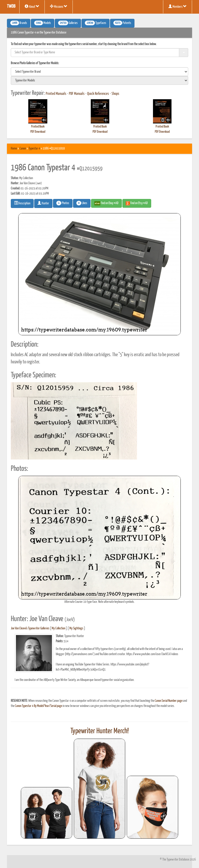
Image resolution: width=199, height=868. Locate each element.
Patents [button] (122, 23)
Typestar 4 (34, 149)
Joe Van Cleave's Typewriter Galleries (30, 628)
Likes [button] (82, 203)
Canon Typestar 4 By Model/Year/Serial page (39, 706)
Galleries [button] (68, 23)
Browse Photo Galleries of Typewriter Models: (35, 63)
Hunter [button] (43, 203)
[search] (99, 72)
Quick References (98, 94)
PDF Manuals (77, 94)
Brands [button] (19, 23)
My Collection (58, 628)
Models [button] (43, 23)
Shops (115, 94)
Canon (23, 149)
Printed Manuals (56, 94)
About (32, 6)
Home (14, 149)
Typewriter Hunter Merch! (100, 731)
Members (178, 6)
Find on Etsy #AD (137, 203)
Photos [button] (63, 203)
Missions (59, 6)
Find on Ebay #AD (106, 203)
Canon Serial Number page (169, 701)
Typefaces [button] (96, 23)
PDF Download (38, 132)
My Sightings (76, 628)
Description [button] (22, 203)
